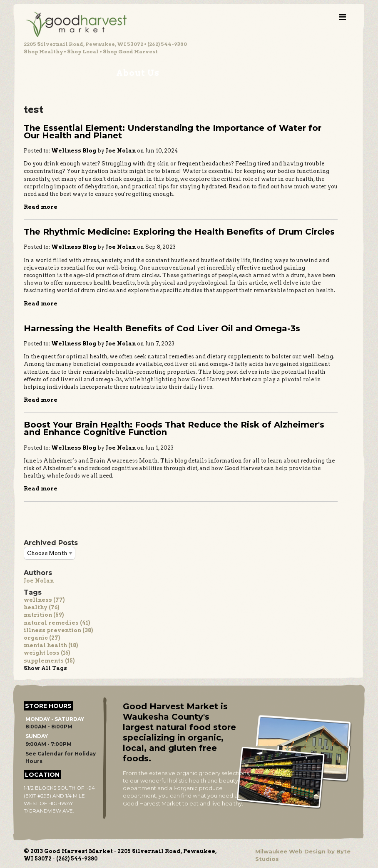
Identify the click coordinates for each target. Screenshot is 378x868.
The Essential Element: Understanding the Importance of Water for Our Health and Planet (173, 132)
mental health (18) (51, 645)
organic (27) (42, 638)
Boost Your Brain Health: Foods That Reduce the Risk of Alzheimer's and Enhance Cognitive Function (174, 428)
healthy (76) (41, 607)
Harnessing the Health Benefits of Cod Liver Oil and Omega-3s (162, 328)
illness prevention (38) (58, 630)
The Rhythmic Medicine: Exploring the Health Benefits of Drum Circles (179, 232)
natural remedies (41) (57, 623)
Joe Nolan (39, 581)
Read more (41, 207)
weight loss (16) (47, 653)
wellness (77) (44, 600)
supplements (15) (49, 661)
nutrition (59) (44, 615)
